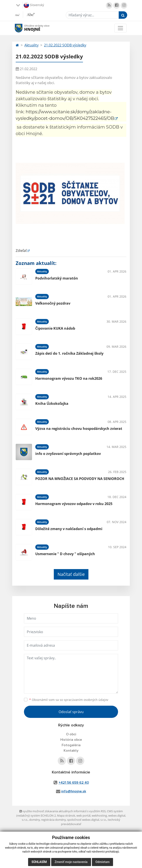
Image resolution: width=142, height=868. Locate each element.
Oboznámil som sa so (69, 700)
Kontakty (71, 751)
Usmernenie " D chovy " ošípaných (65, 554)
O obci (71, 734)
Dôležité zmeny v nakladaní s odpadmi (69, 529)
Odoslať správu (71, 712)
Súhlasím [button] (39, 862)
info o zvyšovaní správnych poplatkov (68, 454)
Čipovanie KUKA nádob (55, 328)
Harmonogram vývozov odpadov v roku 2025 (74, 504)
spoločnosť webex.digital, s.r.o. (87, 820)
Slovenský (34, 5)
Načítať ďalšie (71, 574)
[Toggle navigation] (120, 28)
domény (35, 820)
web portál (83, 815)
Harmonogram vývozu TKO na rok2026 (69, 378)
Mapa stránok (66, 815)
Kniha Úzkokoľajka (52, 403)
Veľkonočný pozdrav (53, 303)
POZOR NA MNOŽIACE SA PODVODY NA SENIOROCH (80, 479)
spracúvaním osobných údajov (86, 700)
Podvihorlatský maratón (57, 278)
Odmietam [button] (102, 862)
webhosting (99, 815)
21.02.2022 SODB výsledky (65, 45)
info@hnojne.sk (74, 791)
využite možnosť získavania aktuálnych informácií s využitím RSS (63, 811)
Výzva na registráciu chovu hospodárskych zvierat (79, 429)
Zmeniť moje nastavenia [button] (71, 862)
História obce (71, 740)
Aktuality (31, 45)
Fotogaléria (71, 745)
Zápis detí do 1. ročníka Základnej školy (69, 353)
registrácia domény (53, 820)
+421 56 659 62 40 (74, 783)
